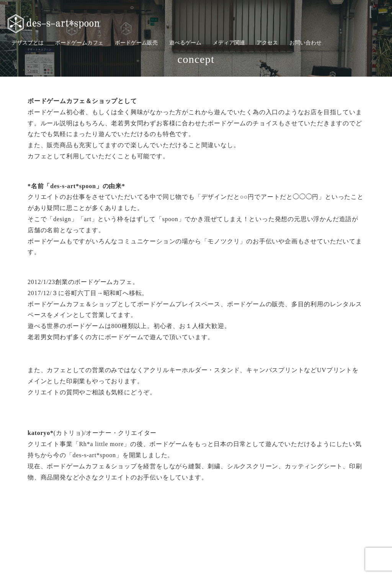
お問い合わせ (305, 43)
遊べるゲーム (185, 43)
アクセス (267, 43)
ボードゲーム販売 (136, 43)
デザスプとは (28, 43)
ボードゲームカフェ (79, 43)
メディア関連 (229, 43)
